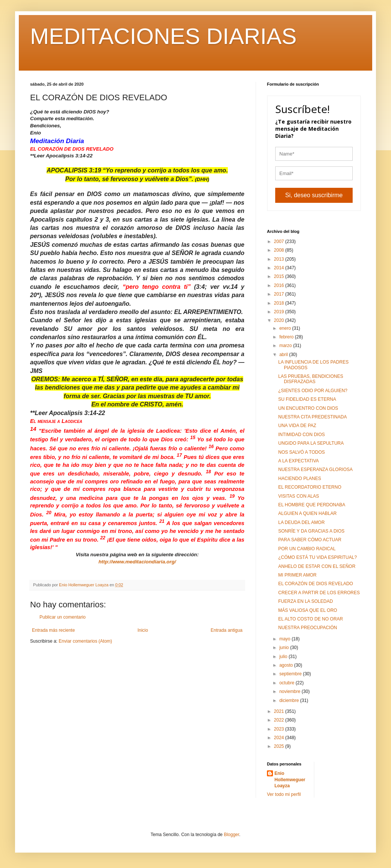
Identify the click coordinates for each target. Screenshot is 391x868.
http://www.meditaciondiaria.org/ (137, 562)
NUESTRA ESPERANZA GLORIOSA (315, 469)
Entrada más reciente (53, 630)
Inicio (143, 630)
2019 (280, 312)
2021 (280, 711)
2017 (280, 294)
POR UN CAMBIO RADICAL (307, 549)
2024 (280, 738)
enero (286, 328)
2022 (280, 720)
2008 (280, 250)
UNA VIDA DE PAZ (297, 426)
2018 (280, 303)
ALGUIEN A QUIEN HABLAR (307, 513)
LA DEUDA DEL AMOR (302, 522)
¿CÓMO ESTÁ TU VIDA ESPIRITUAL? (317, 557)
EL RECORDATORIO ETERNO (310, 487)
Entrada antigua (227, 630)
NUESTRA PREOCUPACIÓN (308, 628)
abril (284, 355)
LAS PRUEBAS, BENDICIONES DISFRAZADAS (311, 379)
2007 (280, 242)
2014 (280, 268)
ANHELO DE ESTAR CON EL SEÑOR (317, 566)
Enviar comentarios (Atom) (85, 641)
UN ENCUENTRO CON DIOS (308, 408)
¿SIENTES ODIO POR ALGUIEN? (313, 391)
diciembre (290, 700)
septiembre (291, 674)
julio (284, 657)
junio (285, 648)
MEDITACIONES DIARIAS (163, 36)
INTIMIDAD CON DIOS (302, 435)
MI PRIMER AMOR (297, 575)
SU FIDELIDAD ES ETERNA (307, 399)
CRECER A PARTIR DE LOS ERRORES (319, 593)
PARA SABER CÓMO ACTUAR (310, 540)
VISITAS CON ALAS (299, 496)
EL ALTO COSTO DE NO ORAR (311, 619)
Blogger (231, 835)
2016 (280, 285)
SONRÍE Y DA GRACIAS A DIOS (311, 531)
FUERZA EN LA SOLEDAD (305, 601)
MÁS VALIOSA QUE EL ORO (308, 610)
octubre (287, 683)
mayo (286, 639)
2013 (280, 259)
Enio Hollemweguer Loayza (290, 780)
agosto (287, 665)
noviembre (290, 691)
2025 (280, 746)
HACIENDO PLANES (300, 479)
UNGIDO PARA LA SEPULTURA (311, 443)
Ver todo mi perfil (284, 794)
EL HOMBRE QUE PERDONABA (312, 505)
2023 (280, 729)
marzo (286, 346)
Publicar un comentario (63, 617)
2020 (280, 320)
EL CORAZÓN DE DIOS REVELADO (316, 584)
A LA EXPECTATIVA (299, 461)
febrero (287, 337)
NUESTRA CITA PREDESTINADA (312, 417)
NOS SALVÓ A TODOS (302, 452)
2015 (280, 276)
